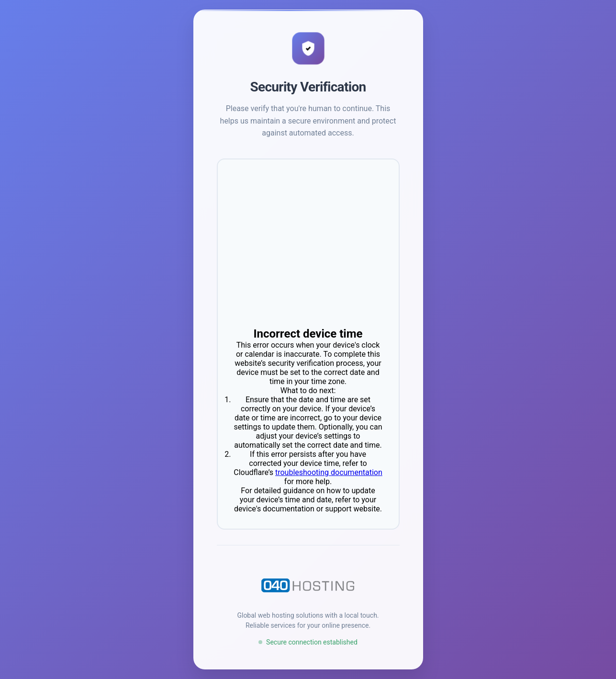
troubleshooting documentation (329, 472)
